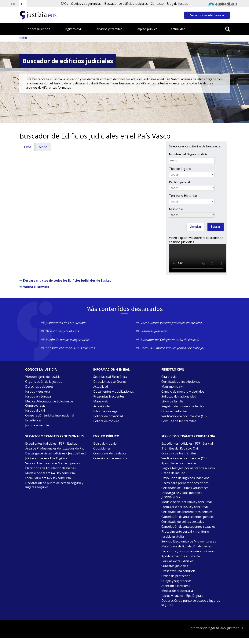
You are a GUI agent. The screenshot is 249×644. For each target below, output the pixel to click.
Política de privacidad (108, 416)
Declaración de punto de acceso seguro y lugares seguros (54, 485)
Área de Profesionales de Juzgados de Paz (55, 448)
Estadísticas (33, 420)
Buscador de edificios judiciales (126, 4)
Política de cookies (106, 421)
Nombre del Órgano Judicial (189, 154)
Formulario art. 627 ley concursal (48, 478)
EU (13, 4)
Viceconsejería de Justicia (43, 377)
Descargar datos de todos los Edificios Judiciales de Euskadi (68, 280)
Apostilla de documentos (179, 463)
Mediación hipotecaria (177, 591)
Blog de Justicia (178, 4)
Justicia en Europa (38, 396)
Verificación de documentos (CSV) (185, 416)
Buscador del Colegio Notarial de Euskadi (170, 340)
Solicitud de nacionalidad (179, 396)
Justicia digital (35, 410)
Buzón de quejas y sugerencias (68, 340)
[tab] (28, 147)
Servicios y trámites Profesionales (54, 436)
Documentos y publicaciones (114, 391)
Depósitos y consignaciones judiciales (188, 551)
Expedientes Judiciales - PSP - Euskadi (52, 443)
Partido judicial (179, 182)
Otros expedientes (174, 411)
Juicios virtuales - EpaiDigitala (46, 458)
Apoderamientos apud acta (181, 556)
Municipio (176, 209)
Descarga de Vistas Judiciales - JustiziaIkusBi (183, 495)
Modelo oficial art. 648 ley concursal (50, 473)
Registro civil (73, 29)
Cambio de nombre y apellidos (183, 391)
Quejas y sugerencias (86, 4)
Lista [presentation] (28, 147)
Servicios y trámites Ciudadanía (188, 436)
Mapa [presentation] (43, 147)
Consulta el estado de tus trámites (70, 348)
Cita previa (169, 377)
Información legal (106, 411)
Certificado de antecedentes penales (187, 512)
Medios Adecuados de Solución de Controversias (49, 403)
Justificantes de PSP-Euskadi (65, 323)
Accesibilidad (102, 406)
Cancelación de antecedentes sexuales (188, 527)
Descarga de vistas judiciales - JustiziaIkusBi (56, 453)
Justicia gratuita (173, 536)
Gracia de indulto (173, 473)
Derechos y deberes (39, 387)
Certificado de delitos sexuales (183, 522)
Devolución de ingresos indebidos (185, 478)
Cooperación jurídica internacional (50, 415)
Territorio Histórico (183, 196)
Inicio (23, 38)
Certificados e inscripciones (181, 382)
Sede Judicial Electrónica (110, 377)
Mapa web (101, 401)
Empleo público (146, 29)
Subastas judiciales (154, 331)
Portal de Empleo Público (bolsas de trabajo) (172, 348)
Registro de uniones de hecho (183, 406)
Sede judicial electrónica (207, 15)
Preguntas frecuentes (109, 396)
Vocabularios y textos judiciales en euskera (171, 323)
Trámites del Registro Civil (180, 448)
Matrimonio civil (173, 387)
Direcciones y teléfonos (62, 331)
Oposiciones (102, 448)
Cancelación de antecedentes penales (188, 517)
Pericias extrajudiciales (177, 561)
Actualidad (178, 29)
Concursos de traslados (110, 453)
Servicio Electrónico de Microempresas (53, 463)
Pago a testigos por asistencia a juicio (188, 468)
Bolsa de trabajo (105, 443)
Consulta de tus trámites (179, 421)
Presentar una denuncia (178, 571)
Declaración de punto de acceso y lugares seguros (191, 603)
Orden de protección (176, 576)
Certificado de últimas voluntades (185, 488)
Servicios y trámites (109, 29)
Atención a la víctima (176, 586)
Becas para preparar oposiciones (185, 483)
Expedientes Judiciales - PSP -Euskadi (187, 443)
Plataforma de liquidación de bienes (50, 468)
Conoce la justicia (38, 29)
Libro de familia (172, 401)
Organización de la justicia (44, 382)
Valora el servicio (36, 287)
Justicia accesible (37, 425)
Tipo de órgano (180, 169)
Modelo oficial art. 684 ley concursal (187, 502)
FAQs (64, 4)
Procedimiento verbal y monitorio (185, 531)
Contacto (157, 4)
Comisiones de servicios (110, 458)
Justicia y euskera (38, 391)
